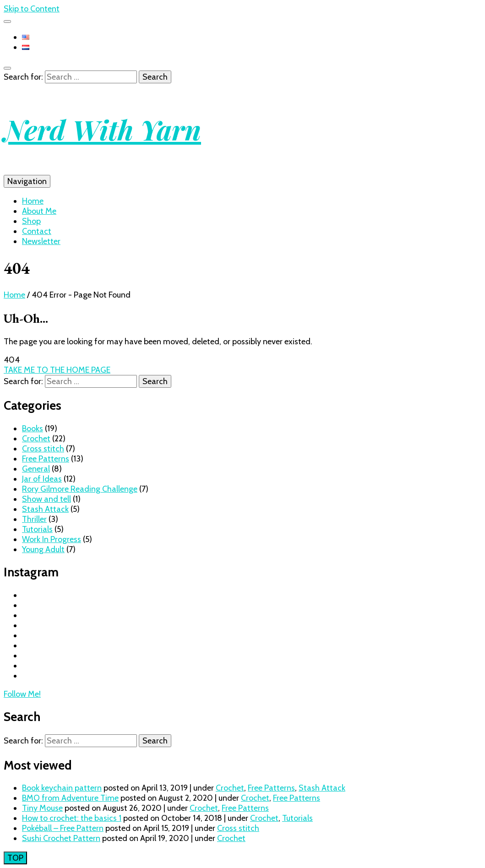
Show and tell (46, 499)
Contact (37, 231)
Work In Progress (52, 539)
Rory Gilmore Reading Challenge (80, 489)
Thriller (34, 519)
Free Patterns (46, 459)
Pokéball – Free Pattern (63, 828)
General (36, 469)
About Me (39, 211)
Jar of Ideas (42, 479)
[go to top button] (15, 858)
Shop (31, 221)
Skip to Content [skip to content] (32, 9)
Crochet (36, 439)
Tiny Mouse (42, 808)
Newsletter (41, 241)
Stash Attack (45, 509)
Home (33, 201)
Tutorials (37, 529)
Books (33, 429)
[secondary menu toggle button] (7, 22)
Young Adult (43, 549)
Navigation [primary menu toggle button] (27, 181)
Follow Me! (22, 694)
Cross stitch (43, 449)
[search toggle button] (7, 68)
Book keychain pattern (62, 788)
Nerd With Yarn (102, 129)
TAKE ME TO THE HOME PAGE (57, 370)
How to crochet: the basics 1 (72, 818)
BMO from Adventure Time (70, 798)
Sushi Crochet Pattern (61, 838)
